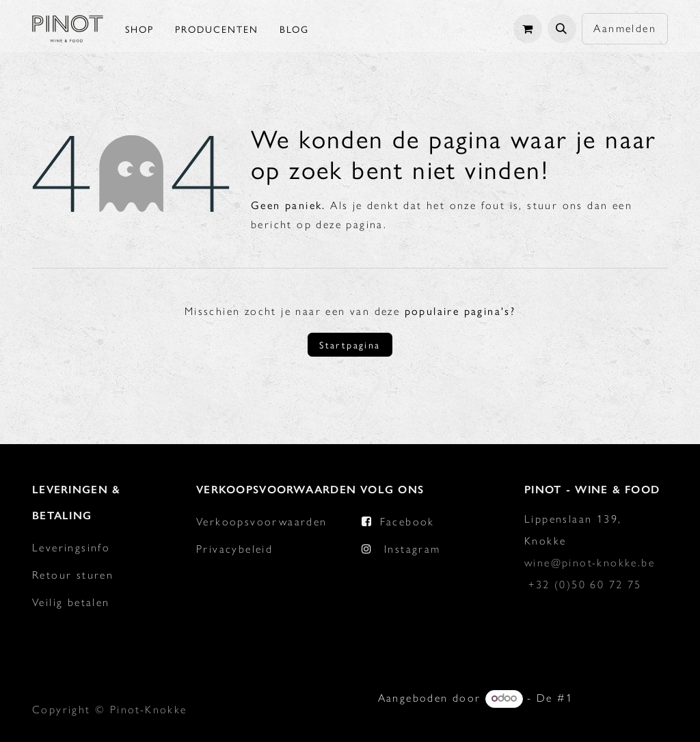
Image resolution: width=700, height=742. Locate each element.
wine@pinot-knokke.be (590, 563)
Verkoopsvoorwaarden (262, 522)
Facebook (407, 522)
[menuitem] (139, 29)
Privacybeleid (234, 549)
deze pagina (349, 224)
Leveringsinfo (71, 548)
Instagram (413, 549)
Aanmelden (625, 28)
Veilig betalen (71, 602)
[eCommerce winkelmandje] (528, 29)
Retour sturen (73, 575)
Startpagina (350, 344)
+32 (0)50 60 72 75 (585, 585)
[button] (562, 29)
